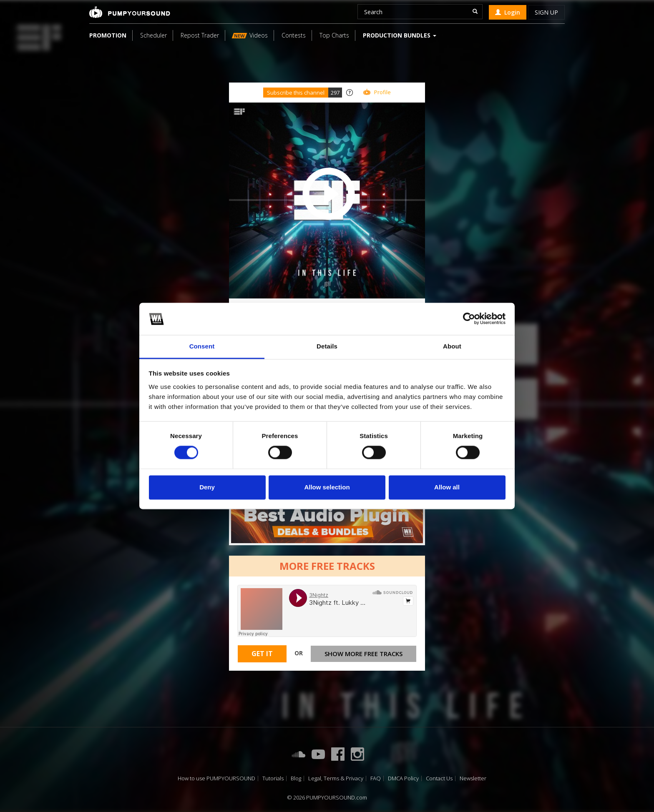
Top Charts (334, 35)
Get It (262, 654)
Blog (296, 778)
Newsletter (473, 778)
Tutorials (273, 778)
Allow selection (327, 487)
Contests (294, 35)
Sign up (546, 12)
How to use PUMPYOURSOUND (216, 778)
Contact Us (439, 778)
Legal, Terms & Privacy (336, 778)
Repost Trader (200, 35)
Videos (250, 35)
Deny (207, 487)
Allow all (447, 487)
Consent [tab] (202, 346)
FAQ (376, 778)
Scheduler (153, 35)
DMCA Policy (403, 778)
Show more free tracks (363, 654)
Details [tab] (327, 346)
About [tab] (452, 346)
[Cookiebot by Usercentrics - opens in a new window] (469, 319)
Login (508, 12)
